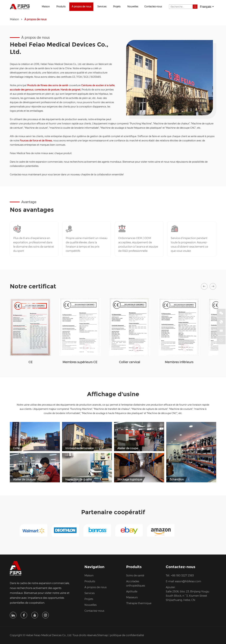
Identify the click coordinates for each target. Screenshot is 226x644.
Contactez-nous (153, 7)
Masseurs (132, 597)
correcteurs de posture (47, 90)
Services (102, 7)
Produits (61, 7)
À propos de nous (81, 7)
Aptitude (132, 592)
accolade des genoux (22, 90)
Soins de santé (135, 576)
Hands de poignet (70, 90)
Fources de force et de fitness (36, 141)
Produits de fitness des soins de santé (48, 85)
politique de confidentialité (127, 635)
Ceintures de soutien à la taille (98, 85)
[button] (204, 286)
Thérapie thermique (139, 603)
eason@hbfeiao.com (188, 581)
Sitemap (103, 635)
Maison (46, 7)
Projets (117, 7)
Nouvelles (133, 7)
